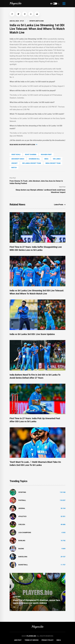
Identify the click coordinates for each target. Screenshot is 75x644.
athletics (22, 516)
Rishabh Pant (46, 154)
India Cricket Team (53, 163)
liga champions (25, 532)
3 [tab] (22, 607)
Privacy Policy (48, 640)
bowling (22, 541)
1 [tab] (14, 607)
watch (14, 168)
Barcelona (23, 557)
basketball (23, 565)
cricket (14, 163)
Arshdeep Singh (18, 159)
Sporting (22, 492)
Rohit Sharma (31, 154)
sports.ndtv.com (36, 21)
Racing (21, 549)
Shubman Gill (34, 159)
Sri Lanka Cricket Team (32, 163)
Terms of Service (32, 640)
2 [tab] (18, 607)
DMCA (59, 640)
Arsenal (22, 508)
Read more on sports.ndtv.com (23, 145)
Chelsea (22, 524)
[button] (12, 14)
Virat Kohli (16, 154)
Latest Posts (60, 205)
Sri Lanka (57, 159)
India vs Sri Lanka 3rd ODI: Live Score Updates (32, 334)
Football (22, 500)
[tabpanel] (37, 592)
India (46, 159)
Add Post (18, 640)
